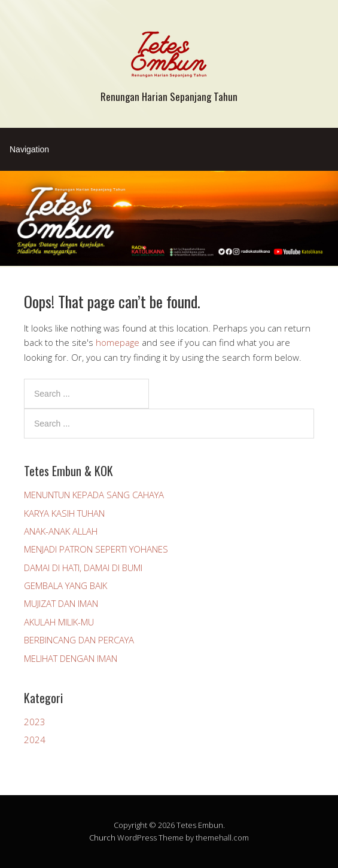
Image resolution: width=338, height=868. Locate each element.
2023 (35, 722)
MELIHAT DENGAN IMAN (71, 658)
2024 (35, 740)
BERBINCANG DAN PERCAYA (79, 640)
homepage (118, 342)
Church (102, 838)
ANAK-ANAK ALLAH (61, 531)
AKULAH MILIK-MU (59, 622)
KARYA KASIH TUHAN (64, 513)
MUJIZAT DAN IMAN (61, 603)
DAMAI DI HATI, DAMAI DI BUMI (83, 568)
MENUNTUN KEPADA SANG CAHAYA (94, 495)
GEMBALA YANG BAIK (66, 585)
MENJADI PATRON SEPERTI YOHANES (96, 549)
